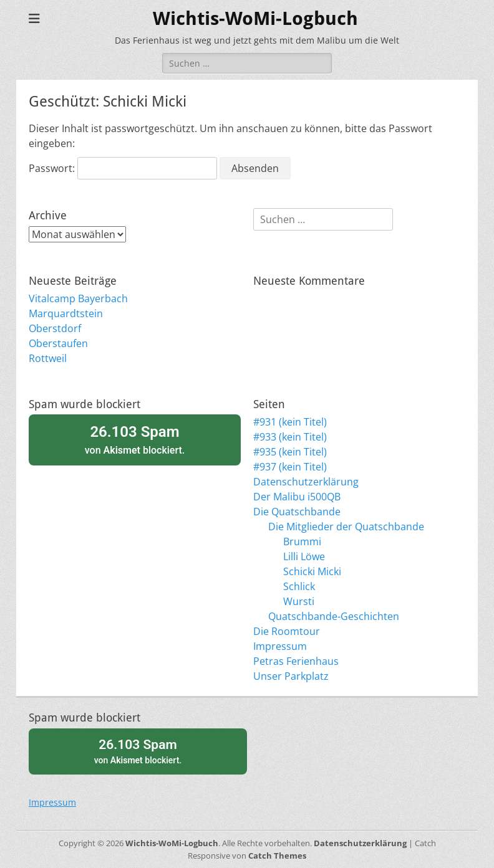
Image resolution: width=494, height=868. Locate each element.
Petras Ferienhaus (296, 661)
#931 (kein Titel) (290, 422)
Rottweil (48, 358)
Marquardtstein (66, 313)
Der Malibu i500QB (297, 497)
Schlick (299, 586)
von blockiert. (135, 439)
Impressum (280, 646)
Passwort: (123, 168)
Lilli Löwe (304, 556)
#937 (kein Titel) (290, 467)
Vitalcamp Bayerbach (78, 298)
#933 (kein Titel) (290, 437)
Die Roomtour (287, 631)
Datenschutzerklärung (306, 482)
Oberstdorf (55, 328)
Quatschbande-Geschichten (334, 616)
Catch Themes (277, 856)
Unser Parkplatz (291, 676)
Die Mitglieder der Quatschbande (346, 527)
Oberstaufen (58, 343)
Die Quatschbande (297, 512)
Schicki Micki (312, 571)
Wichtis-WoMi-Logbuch (255, 18)
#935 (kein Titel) (290, 452)
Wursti (299, 601)
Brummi (302, 541)
